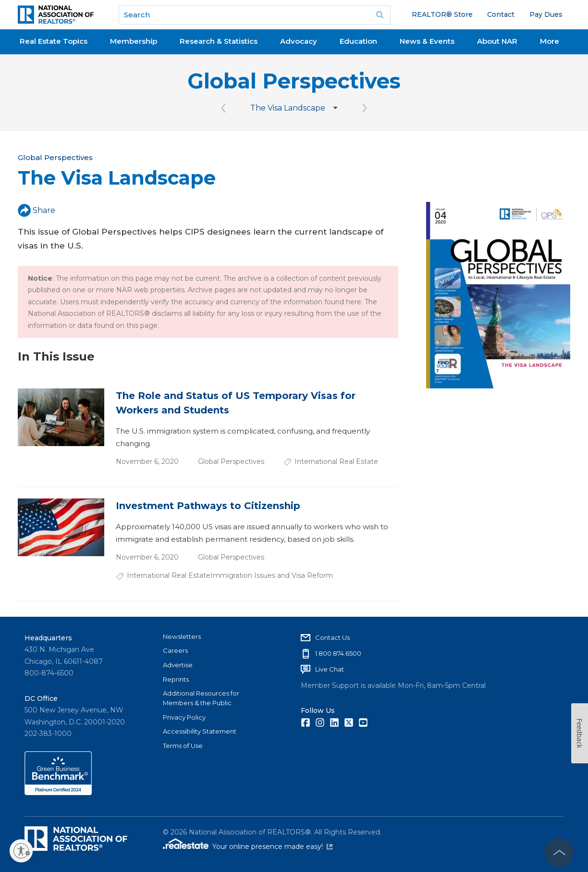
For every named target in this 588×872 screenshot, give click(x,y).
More (550, 41)
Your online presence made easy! (272, 847)
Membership (134, 41)
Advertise (178, 665)
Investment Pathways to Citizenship (208, 506)
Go (380, 15)
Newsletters (182, 636)
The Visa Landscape (288, 108)
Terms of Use (183, 746)
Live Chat (330, 669)
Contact (501, 14)
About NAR (497, 41)
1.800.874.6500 (338, 653)
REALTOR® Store (442, 14)
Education (358, 41)
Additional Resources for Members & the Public (201, 698)
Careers (175, 650)
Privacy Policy (184, 717)
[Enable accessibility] (21, 851)
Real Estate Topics (54, 41)
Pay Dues (546, 14)
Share (37, 210)
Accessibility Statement (200, 731)
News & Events (427, 41)
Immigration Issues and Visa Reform (272, 575)
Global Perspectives (294, 81)
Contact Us (332, 637)
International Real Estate (336, 461)
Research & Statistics (219, 41)
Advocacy (299, 41)
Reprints (176, 679)
